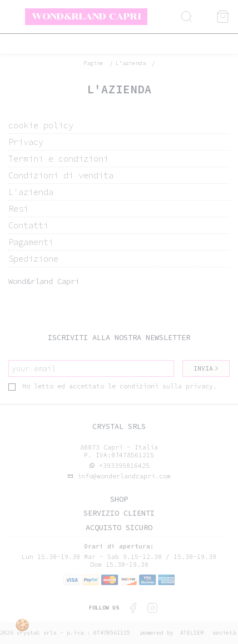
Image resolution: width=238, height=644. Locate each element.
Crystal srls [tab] (119, 426)
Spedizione (33, 259)
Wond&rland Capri (86, 16)
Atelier (192, 633)
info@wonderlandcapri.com (122, 476)
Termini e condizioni (58, 159)
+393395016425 (124, 466)
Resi (18, 209)
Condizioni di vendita (61, 175)
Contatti (28, 225)
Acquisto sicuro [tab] (119, 528)
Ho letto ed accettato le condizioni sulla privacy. (113, 386)
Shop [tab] (119, 499)
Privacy (26, 142)
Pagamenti (31, 242)
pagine (93, 63)
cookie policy (41, 125)
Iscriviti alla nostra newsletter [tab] (119, 338)
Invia (206, 368)
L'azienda (131, 63)
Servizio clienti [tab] (119, 513)
